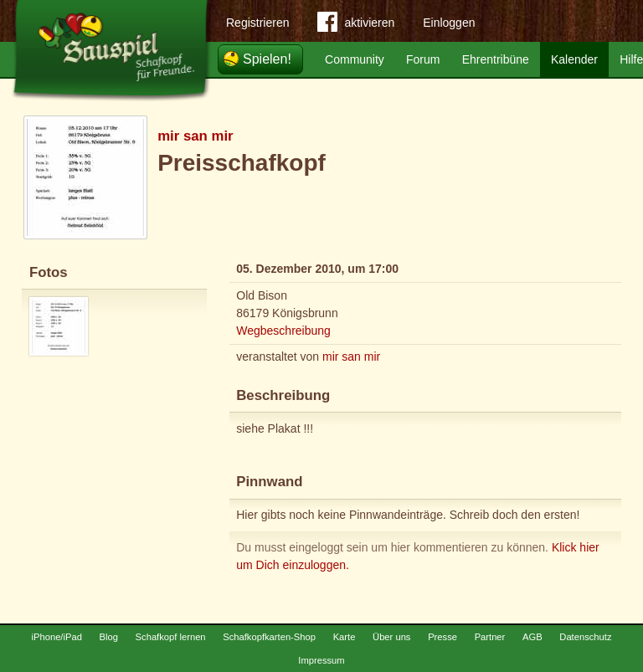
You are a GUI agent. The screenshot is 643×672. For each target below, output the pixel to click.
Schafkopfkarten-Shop (269, 637)
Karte (345, 637)
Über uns (391, 637)
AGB (532, 637)
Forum (423, 59)
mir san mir (195, 136)
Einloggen (449, 23)
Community (355, 59)
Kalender (574, 59)
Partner (490, 637)
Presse (442, 637)
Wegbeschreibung (283, 331)
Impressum (321, 660)
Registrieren (257, 23)
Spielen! (267, 59)
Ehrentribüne (496, 59)
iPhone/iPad (57, 637)
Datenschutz (585, 637)
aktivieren (356, 25)
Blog (109, 637)
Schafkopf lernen (171, 637)
